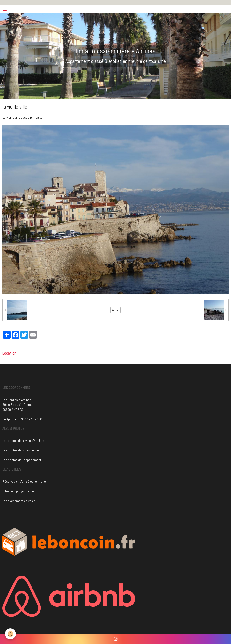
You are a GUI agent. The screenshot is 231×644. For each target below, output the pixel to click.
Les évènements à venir (19, 501)
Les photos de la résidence (21, 450)
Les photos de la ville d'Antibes (23, 441)
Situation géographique (18, 491)
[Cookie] (10, 634)
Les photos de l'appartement (22, 460)
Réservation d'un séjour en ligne (24, 481)
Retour (115, 310)
